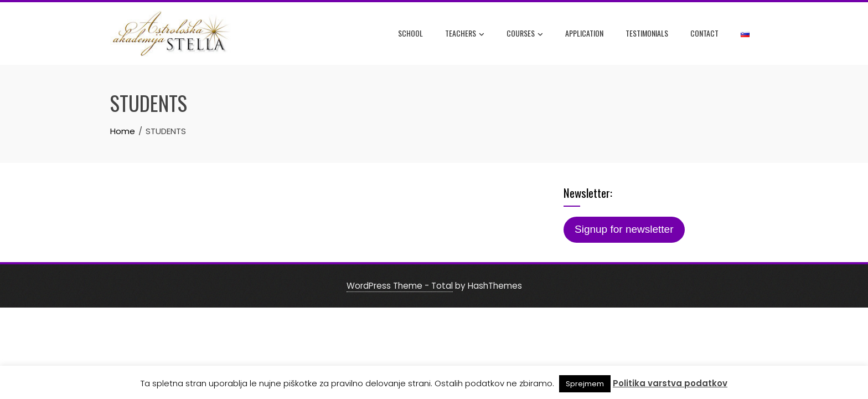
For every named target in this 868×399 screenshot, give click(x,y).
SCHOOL (410, 33)
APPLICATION (584, 33)
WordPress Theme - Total (400, 286)
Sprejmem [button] (585, 384)
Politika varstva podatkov (670, 383)
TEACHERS (465, 34)
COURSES (525, 34)
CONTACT (704, 33)
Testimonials (647, 33)
